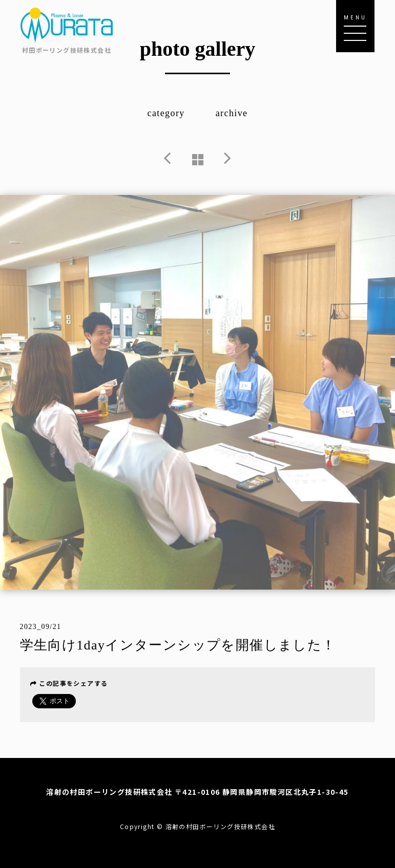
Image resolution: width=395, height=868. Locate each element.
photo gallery (198, 49)
